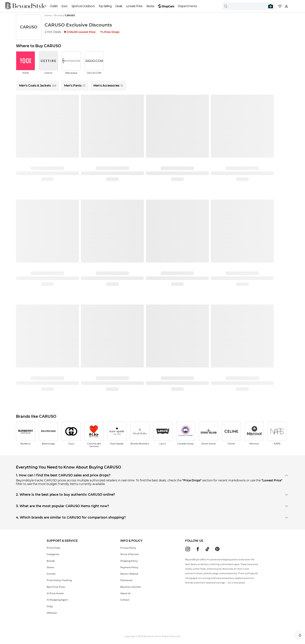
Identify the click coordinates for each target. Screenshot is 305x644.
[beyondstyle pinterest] (217, 549)
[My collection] (280, 6)
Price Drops (110, 32)
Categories (53, 554)
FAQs (50, 606)
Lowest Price (134, 6)
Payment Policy (129, 567)
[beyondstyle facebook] (198, 549)
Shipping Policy (129, 561)
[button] (300, 635)
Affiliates (52, 613)
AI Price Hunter (55, 593)
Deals (119, 6)
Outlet (54, 6)
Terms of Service (130, 554)
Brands (51, 561)
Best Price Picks (56, 587)
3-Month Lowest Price (80, 32)
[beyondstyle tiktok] (207, 549)
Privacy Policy (128, 548)
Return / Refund (129, 574)
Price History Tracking (59, 580)
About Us (125, 593)
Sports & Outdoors (83, 6)
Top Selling (105, 6)
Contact (125, 600)
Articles (51, 574)
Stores (150, 6)
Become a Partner (131, 587)
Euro (65, 6)
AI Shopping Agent (57, 600)
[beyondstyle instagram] (188, 549)
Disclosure (126, 580)
